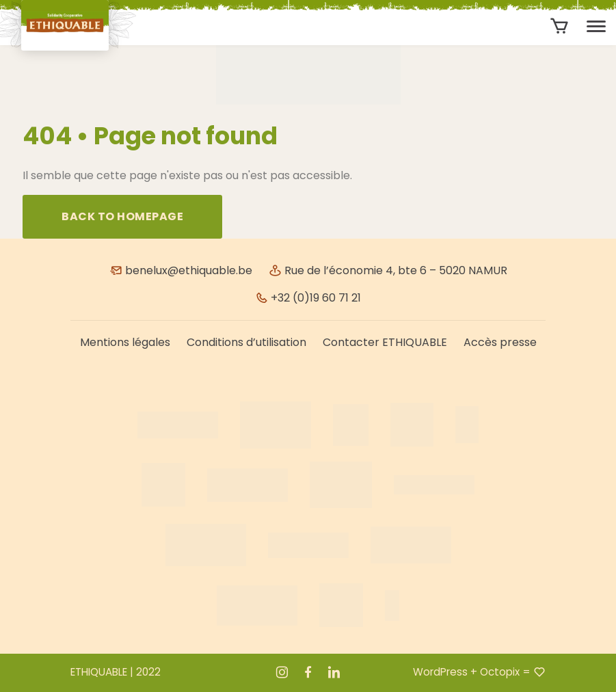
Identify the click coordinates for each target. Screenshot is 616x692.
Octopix (500, 672)
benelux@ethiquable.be (181, 270)
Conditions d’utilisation (246, 342)
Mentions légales (125, 342)
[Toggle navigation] (596, 27)
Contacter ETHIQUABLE (385, 342)
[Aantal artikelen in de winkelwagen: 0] (560, 26)
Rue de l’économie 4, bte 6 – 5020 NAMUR (388, 270)
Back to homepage (122, 216)
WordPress (440, 672)
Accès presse (500, 342)
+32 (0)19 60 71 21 (308, 298)
